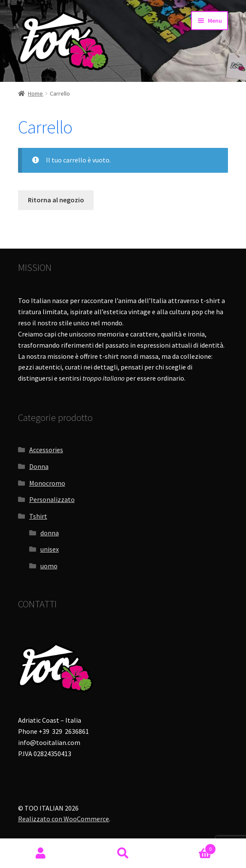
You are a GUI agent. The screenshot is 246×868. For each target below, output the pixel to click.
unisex (50, 549)
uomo (49, 566)
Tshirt (38, 516)
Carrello (190, 847)
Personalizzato (52, 499)
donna (50, 533)
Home (35, 93)
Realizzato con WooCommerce (64, 819)
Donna (39, 466)
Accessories (46, 450)
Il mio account (41, 853)
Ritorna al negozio (56, 200)
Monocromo (47, 483)
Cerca (123, 853)
